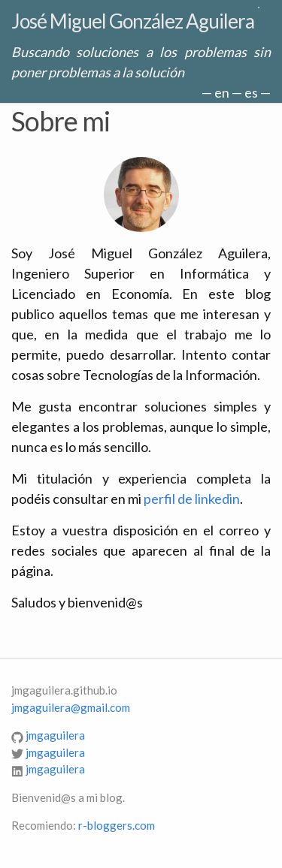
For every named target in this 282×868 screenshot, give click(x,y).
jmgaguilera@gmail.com (71, 707)
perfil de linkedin (192, 499)
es (251, 92)
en (222, 92)
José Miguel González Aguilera (133, 21)
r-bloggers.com (117, 825)
